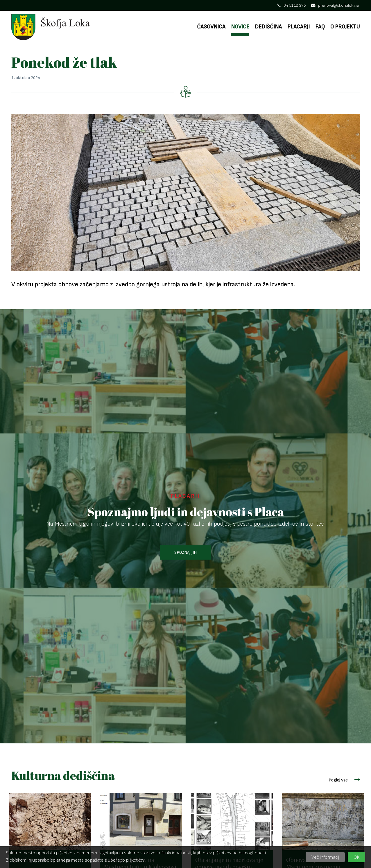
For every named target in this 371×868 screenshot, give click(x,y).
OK (356, 857)
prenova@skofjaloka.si (335, 5)
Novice (240, 27)
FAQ (320, 27)
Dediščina (268, 27)
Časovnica (211, 27)
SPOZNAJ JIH (185, 552)
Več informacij (325, 857)
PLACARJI (185, 496)
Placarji (299, 27)
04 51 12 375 (292, 5)
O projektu (345, 27)
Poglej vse (344, 780)
